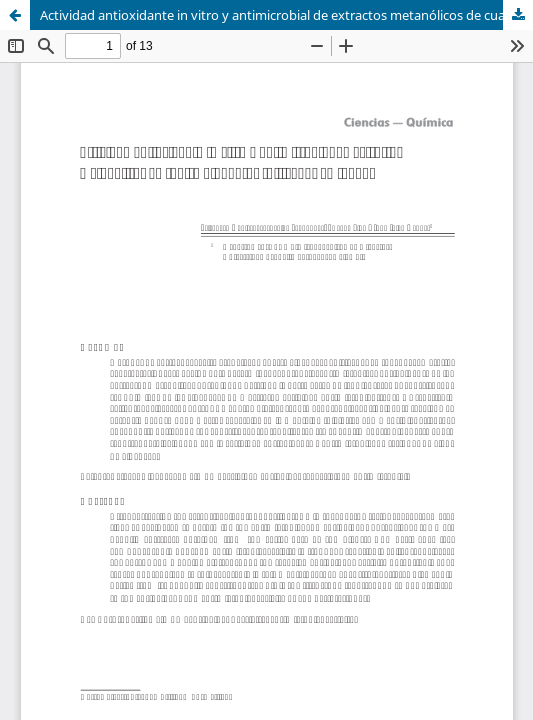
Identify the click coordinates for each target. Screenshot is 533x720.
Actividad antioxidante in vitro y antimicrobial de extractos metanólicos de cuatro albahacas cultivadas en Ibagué (286, 15)
